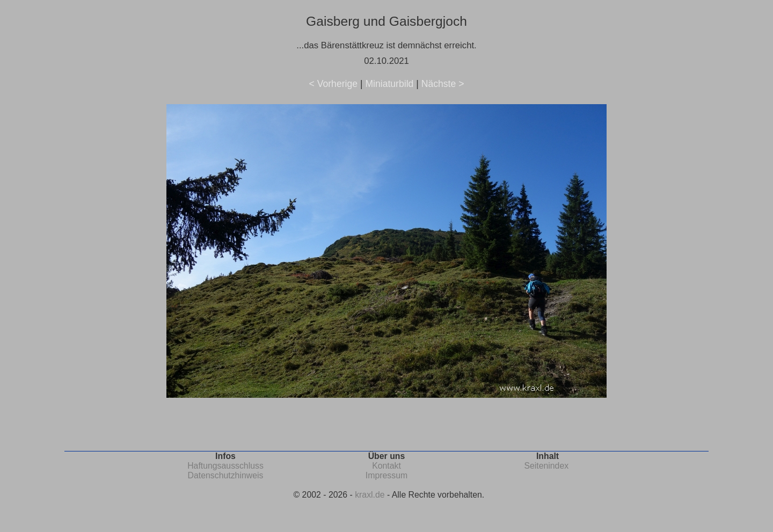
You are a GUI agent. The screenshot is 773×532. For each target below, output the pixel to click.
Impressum (386, 475)
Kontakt (386, 466)
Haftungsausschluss (225, 466)
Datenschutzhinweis (226, 475)
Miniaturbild (389, 84)
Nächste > (443, 84)
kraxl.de (370, 495)
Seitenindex (546, 466)
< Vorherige (333, 84)
